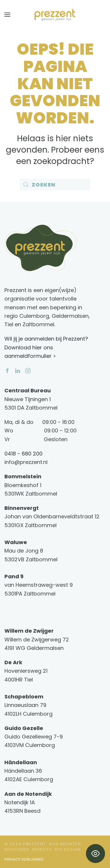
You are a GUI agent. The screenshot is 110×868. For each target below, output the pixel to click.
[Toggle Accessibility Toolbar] (95, 854)
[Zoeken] (55, 184)
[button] (7, 15)
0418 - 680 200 (23, 454)
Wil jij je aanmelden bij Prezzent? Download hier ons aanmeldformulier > (46, 347)
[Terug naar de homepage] (55, 15)
